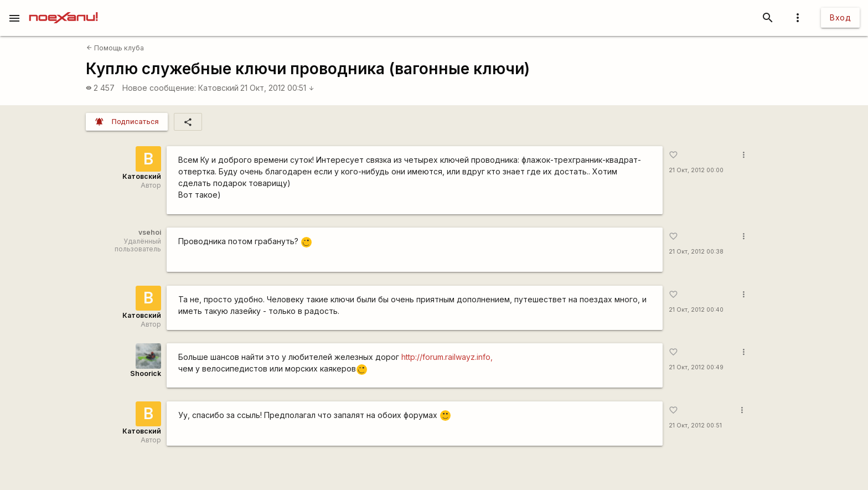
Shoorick (146, 373)
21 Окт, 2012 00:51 (277, 88)
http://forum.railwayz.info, (447, 357)
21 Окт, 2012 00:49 (696, 367)
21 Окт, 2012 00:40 (696, 310)
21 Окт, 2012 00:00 (696, 170)
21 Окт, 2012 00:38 (696, 252)
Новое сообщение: (159, 88)
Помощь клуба (115, 48)
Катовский (218, 88)
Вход (840, 17)
